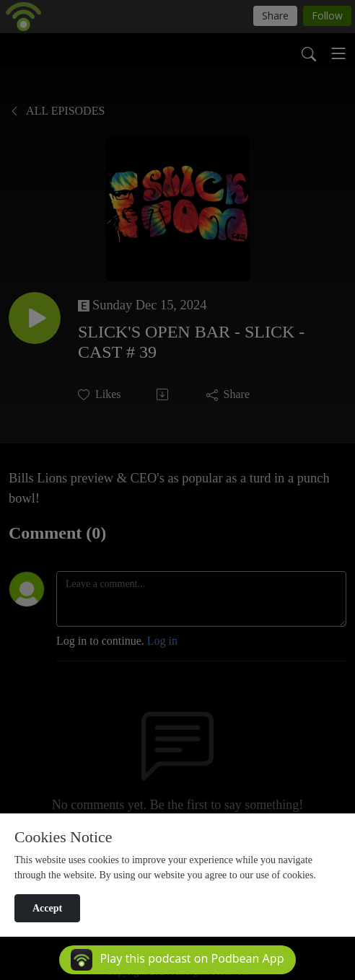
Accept (47, 908)
